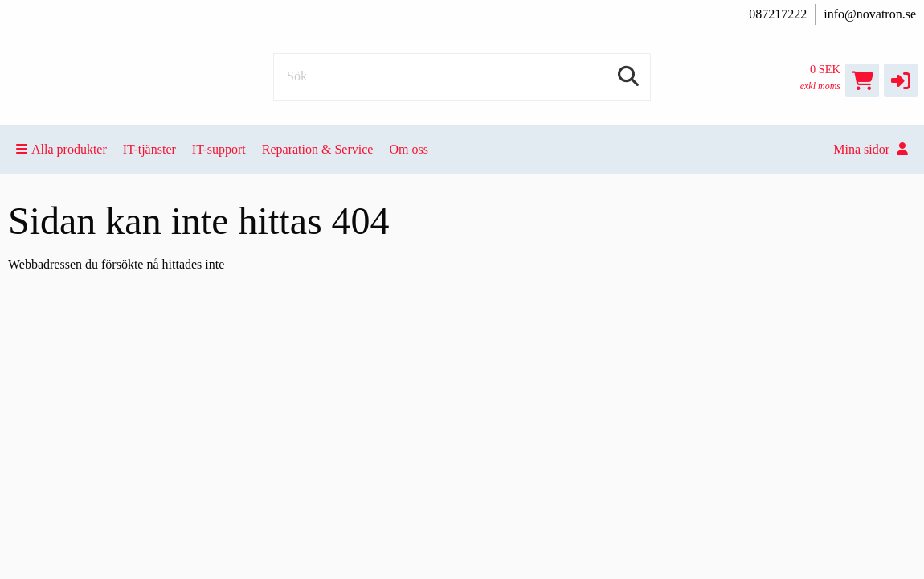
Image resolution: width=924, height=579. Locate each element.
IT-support (219, 149)
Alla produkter (61, 149)
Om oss (408, 149)
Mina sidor (871, 149)
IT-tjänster (149, 149)
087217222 (778, 14)
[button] (901, 80)
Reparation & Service (318, 149)
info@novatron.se (870, 14)
